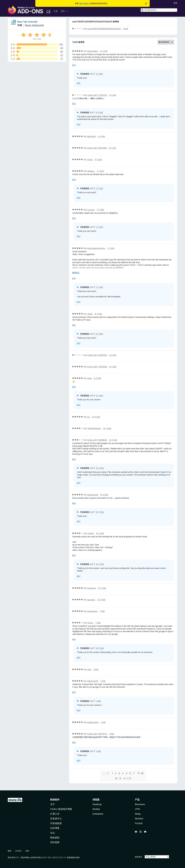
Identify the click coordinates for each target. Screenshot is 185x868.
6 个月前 (112, 148)
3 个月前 (99, 74)
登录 (175, 3)
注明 (17, 857)
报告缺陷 (55, 838)
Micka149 (92, 136)
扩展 (48, 11)
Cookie (18, 851)
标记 (74, 65)
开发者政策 (56, 823)
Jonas (90, 314)
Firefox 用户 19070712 (97, 734)
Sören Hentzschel (34, 25)
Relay (138, 814)
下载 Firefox (84, 3)
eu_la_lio (91, 210)
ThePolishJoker (94, 428)
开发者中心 (56, 819)
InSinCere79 (93, 681)
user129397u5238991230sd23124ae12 (104, 29)
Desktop (97, 804)
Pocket (139, 823)
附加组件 (55, 800)
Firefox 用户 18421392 (97, 148)
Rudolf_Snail (93, 495)
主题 (56, 11)
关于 (53, 804)
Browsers (140, 804)
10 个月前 (96, 417)
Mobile (96, 809)
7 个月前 (100, 171)
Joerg (90, 160)
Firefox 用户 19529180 (97, 355)
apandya (91, 600)
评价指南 (55, 842)
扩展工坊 (55, 814)
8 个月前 (98, 314)
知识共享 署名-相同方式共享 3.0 (53, 857)
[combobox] (159, 10)
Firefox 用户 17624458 (97, 367)
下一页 (140, 773)
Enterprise (98, 814)
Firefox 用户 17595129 (97, 95)
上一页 (106, 773)
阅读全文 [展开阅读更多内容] (76, 273)
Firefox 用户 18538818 (97, 440)
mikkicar (91, 171)
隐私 (10, 851)
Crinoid (91, 533)
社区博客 (55, 828)
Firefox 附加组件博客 (61, 809)
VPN (137, 809)
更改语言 (138, 857)
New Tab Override (27, 22)
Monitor (139, 819)
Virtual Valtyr (93, 51)
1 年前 (102, 611)
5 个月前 (101, 136)
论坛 (53, 833)
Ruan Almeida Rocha (96, 248)
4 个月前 (104, 51)
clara (90, 378)
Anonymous (92, 611)
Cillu (89, 669)
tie (89, 417)
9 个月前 (113, 355)
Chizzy (90, 623)
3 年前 (126, 29)
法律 (27, 851)
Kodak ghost (93, 722)
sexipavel (92, 588)
